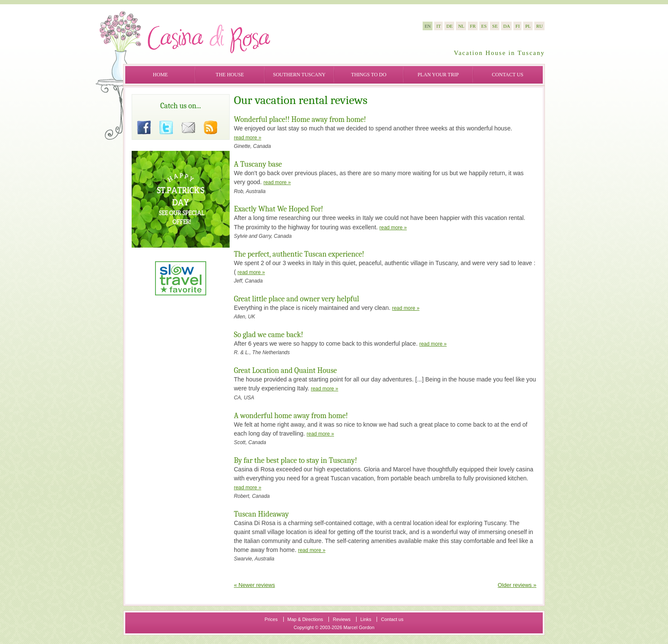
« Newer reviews (254, 585)
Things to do (369, 75)
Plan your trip (438, 75)
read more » (248, 138)
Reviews (342, 619)
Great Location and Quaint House (285, 371)
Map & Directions (305, 619)
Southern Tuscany (299, 75)
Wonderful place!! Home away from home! (300, 120)
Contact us (508, 75)
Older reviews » (517, 585)
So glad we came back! (269, 335)
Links (366, 619)
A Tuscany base (258, 164)
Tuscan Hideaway (261, 514)
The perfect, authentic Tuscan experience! (299, 254)
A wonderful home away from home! (291, 416)
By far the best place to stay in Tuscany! (295, 461)
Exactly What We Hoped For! (278, 209)
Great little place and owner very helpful (297, 299)
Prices (271, 619)
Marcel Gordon (359, 627)
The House (230, 75)
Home (160, 75)
